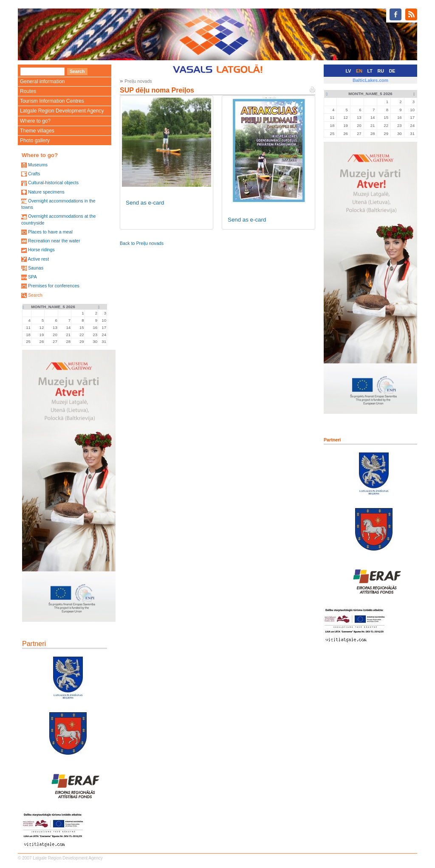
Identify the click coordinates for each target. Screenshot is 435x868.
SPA (32, 277)
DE (392, 71)
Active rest (38, 259)
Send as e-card (145, 203)
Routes (28, 91)
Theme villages (37, 131)
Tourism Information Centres (52, 101)
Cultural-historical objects (53, 183)
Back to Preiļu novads (142, 243)
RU (381, 71)
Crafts (34, 174)
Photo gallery (35, 140)
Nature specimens (46, 192)
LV (349, 71)
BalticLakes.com (370, 80)
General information (42, 81)
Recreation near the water (54, 241)
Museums (38, 165)
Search (35, 295)
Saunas (36, 268)
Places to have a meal (50, 232)
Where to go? (35, 121)
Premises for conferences (54, 286)
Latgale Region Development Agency (62, 111)
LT (370, 71)
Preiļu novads (138, 81)
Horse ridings (41, 250)
